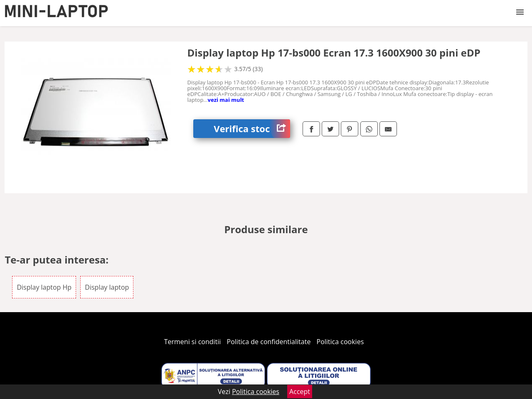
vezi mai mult (226, 100)
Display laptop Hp (44, 287)
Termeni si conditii (193, 342)
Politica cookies (340, 342)
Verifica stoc (252, 129)
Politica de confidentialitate (269, 342)
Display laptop (107, 287)
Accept (300, 392)
